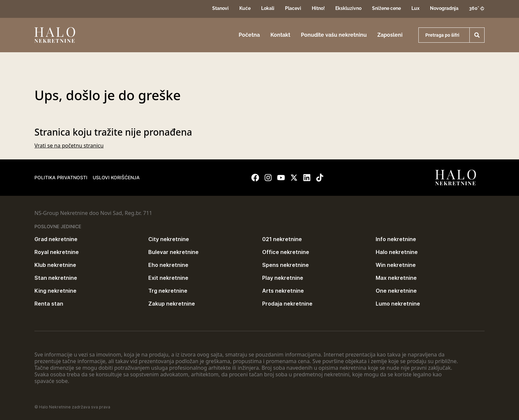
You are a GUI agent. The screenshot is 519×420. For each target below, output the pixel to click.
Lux (415, 8)
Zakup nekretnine (172, 304)
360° (477, 8)
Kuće (245, 8)
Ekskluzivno (348, 8)
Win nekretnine (396, 265)
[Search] (477, 35)
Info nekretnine (396, 239)
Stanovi (220, 8)
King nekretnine (55, 291)
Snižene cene (386, 8)
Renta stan (49, 304)
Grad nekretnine (56, 239)
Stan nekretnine (56, 278)
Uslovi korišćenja (116, 177)
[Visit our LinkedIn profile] (307, 178)
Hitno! (318, 8)
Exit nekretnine (168, 278)
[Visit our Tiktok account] (320, 178)
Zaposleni (390, 35)
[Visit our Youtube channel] (281, 178)
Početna (249, 35)
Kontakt (280, 35)
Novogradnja (444, 8)
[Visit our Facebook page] (255, 178)
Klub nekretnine (55, 265)
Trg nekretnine (168, 291)
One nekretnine (396, 291)
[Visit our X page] (294, 178)
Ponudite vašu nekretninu (334, 35)
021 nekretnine (282, 239)
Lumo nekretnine (398, 304)
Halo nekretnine (397, 252)
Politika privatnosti (61, 177)
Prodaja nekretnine (287, 304)
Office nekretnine (286, 252)
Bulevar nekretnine (173, 252)
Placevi (293, 8)
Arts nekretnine (283, 291)
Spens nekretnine (285, 265)
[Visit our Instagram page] (268, 178)
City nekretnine (169, 239)
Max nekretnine (396, 278)
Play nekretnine (283, 278)
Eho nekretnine (168, 265)
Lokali (268, 8)
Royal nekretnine (57, 252)
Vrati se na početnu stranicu (69, 146)
